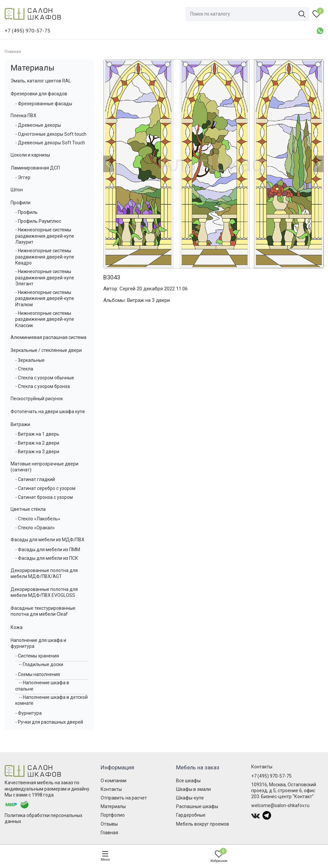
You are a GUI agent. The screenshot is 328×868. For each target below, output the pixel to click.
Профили (21, 203)
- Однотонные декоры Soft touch (51, 134)
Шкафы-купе (190, 798)
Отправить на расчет (124, 798)
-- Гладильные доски (41, 664)
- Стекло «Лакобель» (38, 519)
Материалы (32, 68)
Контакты (111, 789)
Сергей (127, 289)
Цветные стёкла (28, 509)
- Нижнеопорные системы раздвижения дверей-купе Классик (45, 319)
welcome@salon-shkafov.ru (280, 805)
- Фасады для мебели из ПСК (47, 558)
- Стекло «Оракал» (35, 528)
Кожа (17, 627)
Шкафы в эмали (193, 789)
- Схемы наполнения (38, 674)
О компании (114, 781)
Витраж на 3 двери (148, 300)
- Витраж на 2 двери (37, 443)
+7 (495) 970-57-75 (271, 776)
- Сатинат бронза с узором (44, 497)
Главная (109, 833)
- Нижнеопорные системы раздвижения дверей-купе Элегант (45, 277)
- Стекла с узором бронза (43, 386)
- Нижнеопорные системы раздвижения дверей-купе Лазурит (45, 236)
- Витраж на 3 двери (37, 452)
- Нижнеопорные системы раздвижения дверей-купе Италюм (45, 298)
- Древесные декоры (38, 125)
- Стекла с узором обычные (45, 378)
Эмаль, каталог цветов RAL (41, 81)
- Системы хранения (37, 656)
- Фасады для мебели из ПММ (48, 550)
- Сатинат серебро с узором (45, 488)
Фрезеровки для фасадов (39, 94)
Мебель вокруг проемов (203, 824)
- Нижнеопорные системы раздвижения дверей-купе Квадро (45, 257)
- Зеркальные (30, 360)
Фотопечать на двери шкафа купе (48, 411)
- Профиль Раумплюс (38, 221)
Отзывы (109, 824)
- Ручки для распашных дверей (49, 722)
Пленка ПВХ (23, 116)
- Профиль (26, 212)
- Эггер (23, 177)
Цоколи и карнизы (30, 155)
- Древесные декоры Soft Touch (50, 143)
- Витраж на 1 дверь (37, 434)
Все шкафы (188, 781)
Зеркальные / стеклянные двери (46, 350)
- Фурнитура (28, 713)
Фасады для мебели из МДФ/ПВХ (47, 540)
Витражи (20, 424)
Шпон (17, 190)
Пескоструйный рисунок (37, 399)
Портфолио (113, 815)
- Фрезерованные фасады (44, 104)
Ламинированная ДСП (35, 168)
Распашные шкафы (197, 806)
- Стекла (24, 369)
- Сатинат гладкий (35, 479)
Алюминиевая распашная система (48, 337)
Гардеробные (191, 815)
